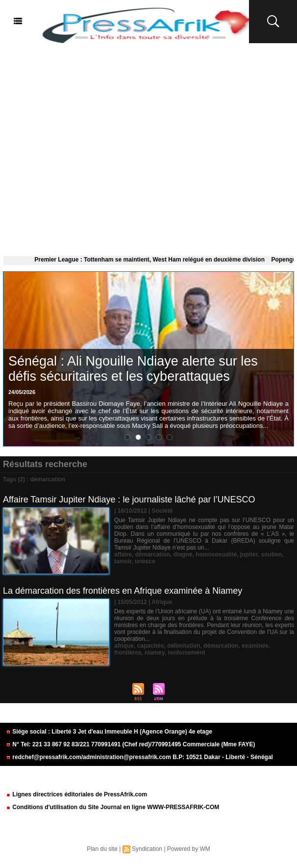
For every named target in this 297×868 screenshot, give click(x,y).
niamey (154, 653)
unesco (145, 561)
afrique (124, 646)
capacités (151, 646)
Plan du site (102, 849)
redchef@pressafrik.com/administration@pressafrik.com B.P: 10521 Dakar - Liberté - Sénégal (139, 757)
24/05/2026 (22, 392)
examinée (255, 646)
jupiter (249, 554)
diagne (183, 554)
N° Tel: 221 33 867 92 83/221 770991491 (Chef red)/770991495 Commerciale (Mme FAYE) (130, 744)
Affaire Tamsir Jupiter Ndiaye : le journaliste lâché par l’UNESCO (129, 500)
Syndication (147, 849)
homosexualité (216, 554)
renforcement (186, 653)
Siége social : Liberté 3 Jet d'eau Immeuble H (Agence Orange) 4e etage (109, 732)
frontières (128, 653)
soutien (271, 554)
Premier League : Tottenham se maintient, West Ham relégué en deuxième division (154, 260)
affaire (123, 554)
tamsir (123, 561)
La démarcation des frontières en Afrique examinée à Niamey (123, 591)
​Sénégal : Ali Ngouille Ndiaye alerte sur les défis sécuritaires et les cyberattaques (133, 369)
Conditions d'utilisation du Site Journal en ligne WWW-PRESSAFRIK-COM (112, 807)
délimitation (184, 646)
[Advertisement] (148, 147)
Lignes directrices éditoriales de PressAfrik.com (76, 794)
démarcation (153, 554)
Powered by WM (189, 849)
